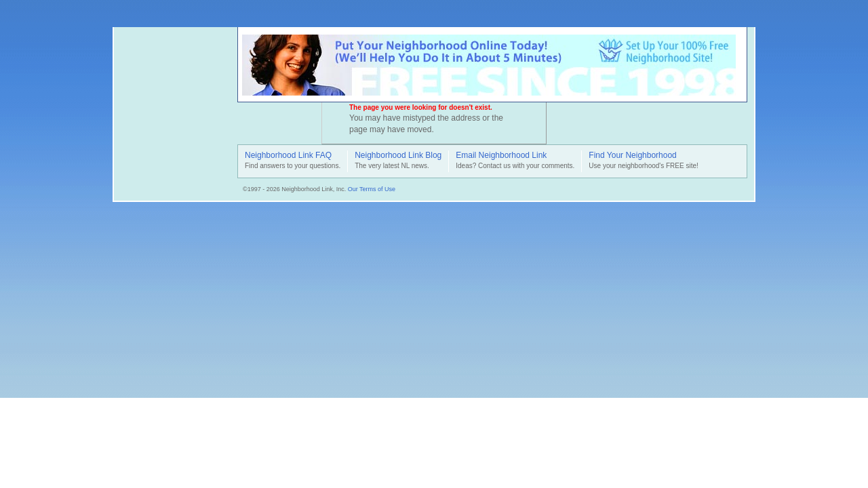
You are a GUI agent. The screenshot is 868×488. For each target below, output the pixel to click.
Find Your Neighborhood (632, 156)
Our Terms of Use (372, 189)
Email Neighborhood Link (501, 156)
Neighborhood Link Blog (398, 156)
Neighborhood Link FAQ (288, 156)
